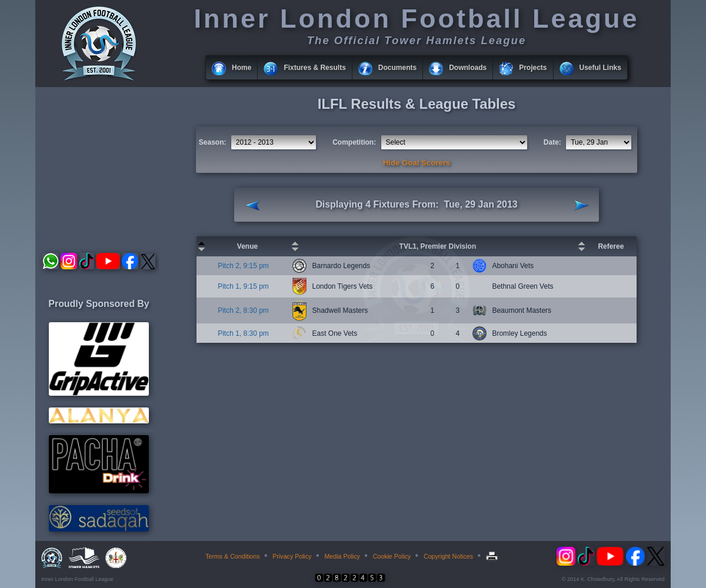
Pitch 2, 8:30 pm (243, 310)
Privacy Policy (292, 556)
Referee (611, 246)
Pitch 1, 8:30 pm (243, 333)
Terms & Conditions (232, 556)
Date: (552, 142)
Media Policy (342, 556)
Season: (213, 142)
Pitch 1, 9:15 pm (243, 286)
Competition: (354, 142)
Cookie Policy (392, 556)
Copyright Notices (448, 556)
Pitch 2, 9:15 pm (243, 266)
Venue (247, 246)
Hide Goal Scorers (417, 163)
